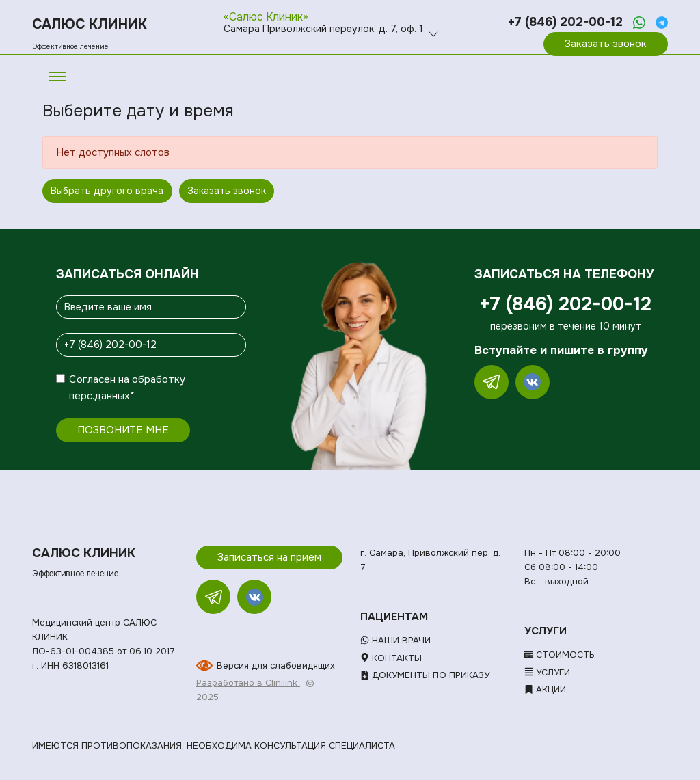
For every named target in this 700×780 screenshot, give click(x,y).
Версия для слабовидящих (276, 665)
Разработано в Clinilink (248, 683)
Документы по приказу (425, 675)
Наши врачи (395, 640)
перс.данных (99, 396)
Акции (545, 689)
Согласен (92, 379)
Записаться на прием (269, 557)
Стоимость (560, 655)
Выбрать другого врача (107, 191)
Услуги (547, 672)
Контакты (391, 658)
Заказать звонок (606, 44)
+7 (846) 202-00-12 (565, 22)
